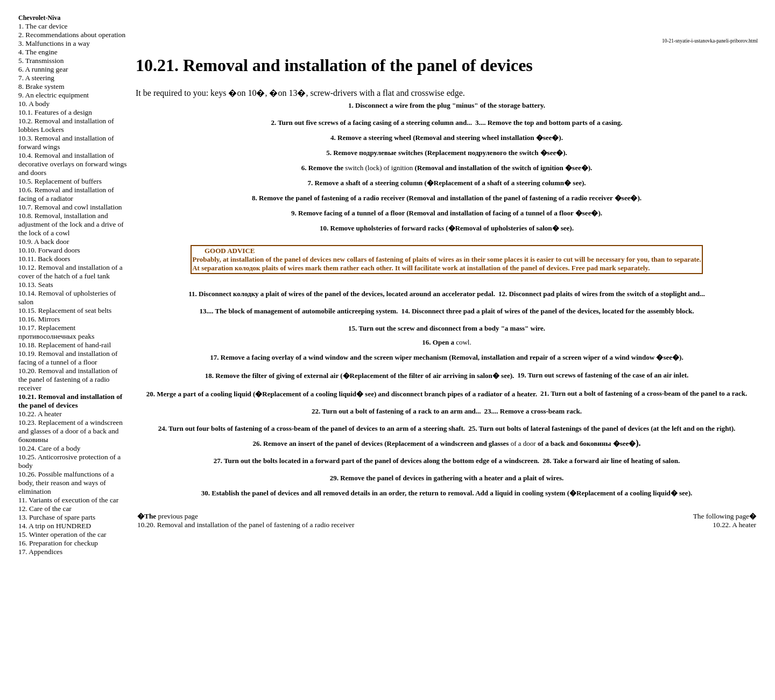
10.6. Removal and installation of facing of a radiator (66, 194)
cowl (463, 342)
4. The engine (38, 52)
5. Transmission (41, 61)
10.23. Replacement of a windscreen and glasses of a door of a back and (71, 431)
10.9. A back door (44, 241)
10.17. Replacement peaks (56, 332)
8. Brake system (41, 86)
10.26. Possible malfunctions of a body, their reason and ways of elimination (66, 483)
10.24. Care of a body (49, 448)
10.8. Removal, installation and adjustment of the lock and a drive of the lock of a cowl (71, 224)
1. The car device (43, 26)
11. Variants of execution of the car (68, 500)
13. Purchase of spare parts (57, 517)
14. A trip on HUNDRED (55, 526)
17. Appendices (40, 552)
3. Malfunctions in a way (54, 43)
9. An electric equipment (54, 95)
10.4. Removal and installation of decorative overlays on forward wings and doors (72, 164)
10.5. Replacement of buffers (60, 181)
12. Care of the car (45, 509)
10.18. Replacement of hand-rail (65, 345)
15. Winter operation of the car (62, 534)
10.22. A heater (40, 414)
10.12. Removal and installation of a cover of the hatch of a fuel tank (71, 272)
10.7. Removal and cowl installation (70, 207)
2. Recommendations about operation (72, 35)
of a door (523, 443)
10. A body (34, 104)
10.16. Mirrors (39, 319)
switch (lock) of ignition (379, 168)
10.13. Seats (36, 285)
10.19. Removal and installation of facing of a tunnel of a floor (68, 358)
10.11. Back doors (44, 259)
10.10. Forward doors (49, 250)
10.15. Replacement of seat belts (65, 310)
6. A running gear (43, 69)
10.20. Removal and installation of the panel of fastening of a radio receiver (68, 379)
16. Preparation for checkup (58, 543)
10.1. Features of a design (55, 112)
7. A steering (36, 78)
